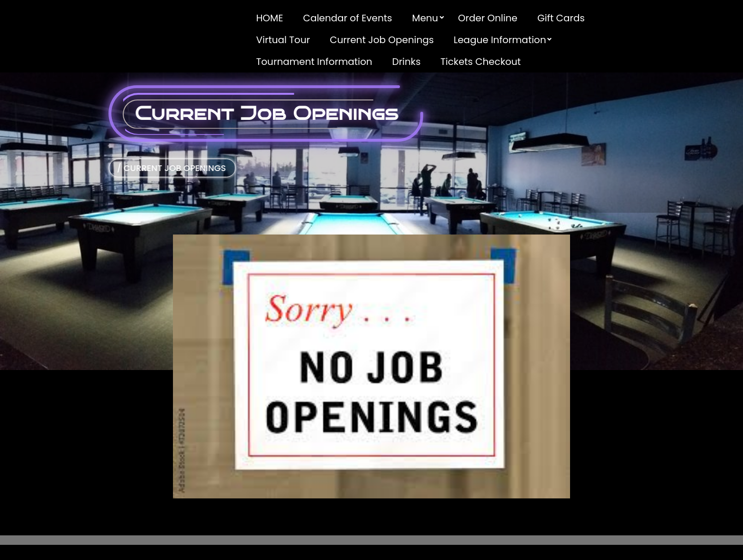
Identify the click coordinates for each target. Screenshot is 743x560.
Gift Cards (561, 18)
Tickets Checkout (480, 62)
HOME (270, 18)
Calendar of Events (347, 18)
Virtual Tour (283, 40)
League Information (500, 40)
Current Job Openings (382, 40)
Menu (425, 18)
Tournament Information (314, 62)
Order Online (488, 18)
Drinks (407, 62)
